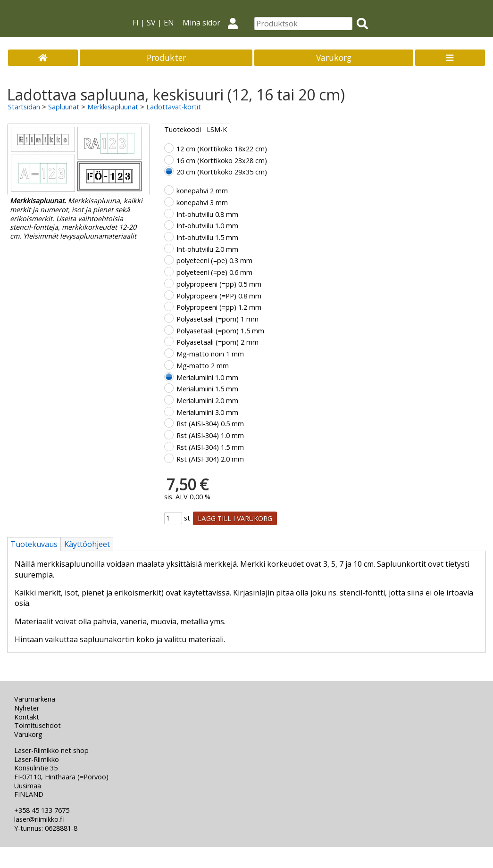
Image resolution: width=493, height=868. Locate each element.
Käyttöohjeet (87, 544)
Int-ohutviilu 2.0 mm (207, 249)
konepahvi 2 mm (202, 191)
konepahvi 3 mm (202, 203)
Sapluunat (64, 107)
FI (136, 23)
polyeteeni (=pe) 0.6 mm (214, 272)
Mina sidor (214, 23)
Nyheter (27, 708)
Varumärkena (35, 699)
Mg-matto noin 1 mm (210, 354)
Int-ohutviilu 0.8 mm (207, 214)
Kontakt (27, 717)
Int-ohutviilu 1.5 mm (207, 237)
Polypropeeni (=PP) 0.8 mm (219, 296)
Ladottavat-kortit (174, 107)
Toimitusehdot (38, 725)
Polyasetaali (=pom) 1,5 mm (220, 331)
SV (151, 23)
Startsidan (24, 107)
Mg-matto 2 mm (203, 366)
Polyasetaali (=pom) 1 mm (217, 319)
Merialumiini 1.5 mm (207, 389)
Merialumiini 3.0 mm (207, 412)
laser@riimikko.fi (39, 819)
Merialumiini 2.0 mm (207, 401)
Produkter (166, 58)
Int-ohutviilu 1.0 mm (207, 226)
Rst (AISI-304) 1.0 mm (210, 435)
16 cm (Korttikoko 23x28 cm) (222, 161)
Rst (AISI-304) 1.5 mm (210, 447)
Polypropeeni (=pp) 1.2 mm (219, 307)
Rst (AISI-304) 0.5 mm (210, 424)
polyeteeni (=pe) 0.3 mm (214, 260)
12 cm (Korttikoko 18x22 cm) (222, 149)
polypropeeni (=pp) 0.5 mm (219, 284)
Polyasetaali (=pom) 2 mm (217, 342)
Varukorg (334, 58)
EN (169, 23)
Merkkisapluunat (113, 107)
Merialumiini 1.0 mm (207, 377)
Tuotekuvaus (34, 544)
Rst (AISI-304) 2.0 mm (210, 459)
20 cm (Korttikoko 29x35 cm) (222, 172)
